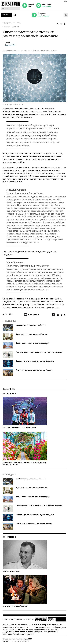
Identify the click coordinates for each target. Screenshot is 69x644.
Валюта (16, 26)
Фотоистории (9, 393)
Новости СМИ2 (9, 389)
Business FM (10, 45)
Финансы (6, 26)
